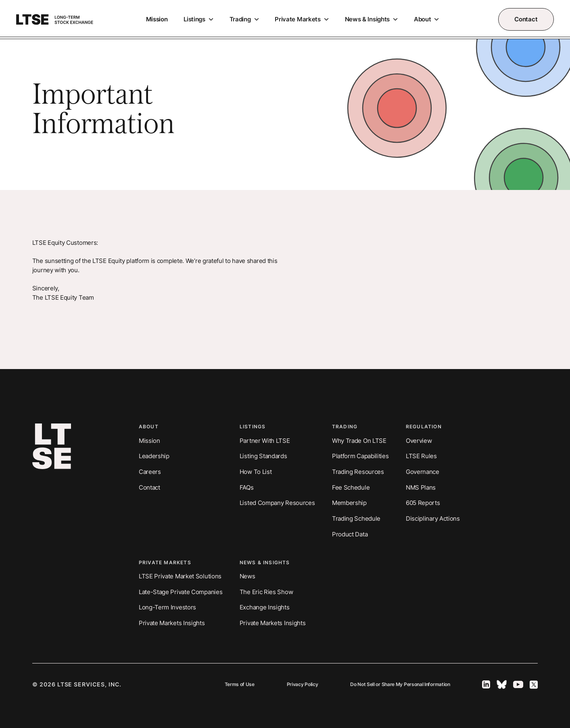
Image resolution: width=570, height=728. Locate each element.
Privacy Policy (303, 684)
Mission (157, 19)
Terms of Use (240, 684)
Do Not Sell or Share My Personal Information (400, 684)
